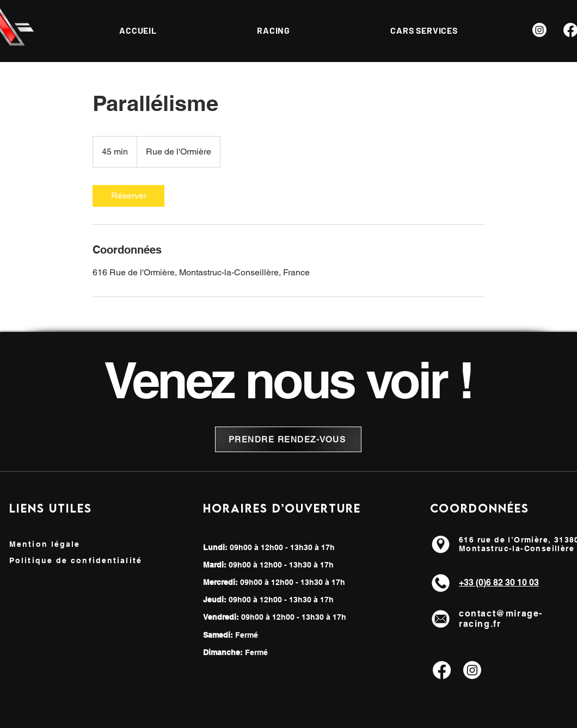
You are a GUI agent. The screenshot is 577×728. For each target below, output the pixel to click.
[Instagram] (539, 30)
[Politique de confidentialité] (90, 560)
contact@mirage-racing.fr (501, 619)
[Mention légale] (55, 544)
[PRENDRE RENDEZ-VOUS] (288, 439)
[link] (128, 196)
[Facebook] (442, 670)
